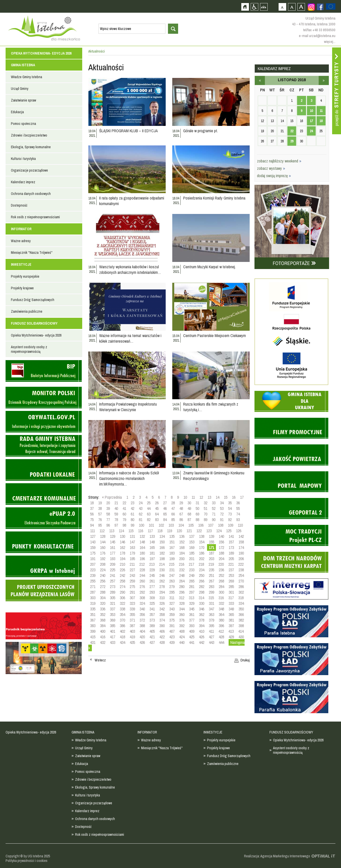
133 (152, 536)
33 (214, 503)
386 (122, 626)
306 (122, 598)
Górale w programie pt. (201, 131)
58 (108, 514)
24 (141, 503)
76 (100, 520)
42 (132, 508)
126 (239, 531)
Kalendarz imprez (23, 182)
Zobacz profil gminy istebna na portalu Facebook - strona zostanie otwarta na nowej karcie (320, 7)
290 (122, 592)
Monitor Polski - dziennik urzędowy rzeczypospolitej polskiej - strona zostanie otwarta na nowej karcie (44, 398)
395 (211, 626)
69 (197, 514)
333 (231, 603)
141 (231, 536)
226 (122, 570)
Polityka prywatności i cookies (27, 861)
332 (221, 603)
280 (182, 587)
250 (202, 575)
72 (222, 514)
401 (113, 631)
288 (103, 592)
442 (202, 642)
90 (214, 520)
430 (241, 637)
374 (162, 620)
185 (192, 553)
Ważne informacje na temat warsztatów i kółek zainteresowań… (130, 338)
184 (182, 553)
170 (202, 547)
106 (201, 525)
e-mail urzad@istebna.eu (317, 36)
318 (241, 598)
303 (93, 598)
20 (108, 503)
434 (122, 642)
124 (219, 531)
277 (152, 587)
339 (132, 609)
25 (149, 503)
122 (199, 531)
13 (209, 497)
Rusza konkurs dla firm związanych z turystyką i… (211, 407)
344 (182, 609)
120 (179, 531)
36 (238, 503)
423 (172, 637)
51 (206, 508)
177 (113, 553)
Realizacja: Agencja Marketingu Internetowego (277, 856)
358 (162, 614)
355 (132, 614)
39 (108, 508)
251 (211, 575)
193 (113, 559)
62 (141, 514)
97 (116, 525)
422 (162, 637)
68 (189, 514)
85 (173, 520)
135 (172, 536)
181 (152, 553)
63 (149, 514)
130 (122, 536)
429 (231, 637)
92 (230, 520)
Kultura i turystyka (23, 159)
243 (132, 575)
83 (157, 520)
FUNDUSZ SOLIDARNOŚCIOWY (34, 323)
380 (221, 620)
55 (238, 508)
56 (92, 514)
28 (173, 503)
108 (221, 525)
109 (231, 525)
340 (142, 609)
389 (152, 626)
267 (211, 581)
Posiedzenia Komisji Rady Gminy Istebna (214, 198)
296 (182, 592)
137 (192, 536)
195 (132, 559)
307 (132, 598)
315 (211, 598)
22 (124, 503)
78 (116, 520)
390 (162, 626)
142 (241, 536)
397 (231, 626)
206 (241, 559)
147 (132, 542)
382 (241, 620)
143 (93, 542)
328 (182, 603)
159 (93, 547)
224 (103, 570)
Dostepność (19, 205)
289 (113, 592)
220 (221, 564)
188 (221, 553)
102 (161, 525)
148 (142, 542)
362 (202, 614)
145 (113, 542)
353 (113, 614)
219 (211, 564)
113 (112, 531)
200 (182, 559)
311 (172, 598)
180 (142, 553)
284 (221, 587)
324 (142, 603)
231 (172, 570)
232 (182, 570)
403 (132, 631)
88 (197, 520)
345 (192, 609)
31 (197, 503)
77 (108, 520)
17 (242, 497)
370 (122, 620)
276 (142, 587)
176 (103, 553)
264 (182, 581)
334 (241, 603)
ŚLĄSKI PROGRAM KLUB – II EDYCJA (129, 131)
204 (221, 559)
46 (165, 508)
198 (162, 559)
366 (241, 614)
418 (122, 637)
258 (122, 581)
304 (103, 598)
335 (93, 609)
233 (192, 570)
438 (162, 642)
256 (103, 581)
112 (102, 531)
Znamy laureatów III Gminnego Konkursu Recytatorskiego (214, 476)
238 (241, 570)
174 (241, 547)
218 (201, 564)
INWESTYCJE (21, 264)
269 (231, 581)
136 (182, 536)
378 (202, 620)
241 (113, 575)
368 (103, 620)
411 (211, 631)
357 (152, 614)
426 (202, 637)
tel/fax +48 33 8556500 (319, 30)
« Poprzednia (112, 497)
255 (93, 581)
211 (132, 564)
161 (113, 547)
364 (221, 614)
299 (211, 592)
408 (182, 631)
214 (162, 564)
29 (181, 503)
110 (240, 525)
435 (132, 642)
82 (149, 520)
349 (231, 609)
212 (142, 564)
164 (142, 547)
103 (171, 525)
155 (211, 542)
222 (241, 564)
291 (132, 592)
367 (93, 620)
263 (172, 581)
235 (211, 570)
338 (122, 609)
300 (221, 592)
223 (93, 570)
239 (93, 575)
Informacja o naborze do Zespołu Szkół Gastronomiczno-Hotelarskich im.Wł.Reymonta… (129, 478)
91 (222, 520)
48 (181, 508)
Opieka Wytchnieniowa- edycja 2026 (41, 53)
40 (116, 508)
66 (173, 514)
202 (202, 559)
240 (103, 575)
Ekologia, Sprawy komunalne (31, 147)
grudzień (324, 80)
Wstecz (100, 660)
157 (231, 542)
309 (152, 598)
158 (241, 542)
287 (93, 592)
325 (152, 603)
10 (185, 497)
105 (191, 525)
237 (231, 570)
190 (241, 553)
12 (201, 497)
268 (221, 581)
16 (234, 497)
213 (152, 564)
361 (192, 614)
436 (142, 642)
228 (142, 570)
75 (92, 520)
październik (260, 80)
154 (202, 542)
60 (124, 514)
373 (152, 620)
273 (113, 587)
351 (93, 614)
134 (162, 536)
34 (222, 503)
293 (152, 592)
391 (172, 626)
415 (93, 637)
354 (122, 614)
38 (100, 508)
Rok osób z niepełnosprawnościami (35, 217)
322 (122, 603)
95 (100, 525)
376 (182, 620)
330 (202, 603)
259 (132, 581)
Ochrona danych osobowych (31, 194)
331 (211, 603)
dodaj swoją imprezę (274, 176)
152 (182, 542)
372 (142, 620)
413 (231, 631)
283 (211, 587)
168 (182, 547)
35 (230, 503)
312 (182, 598)
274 (122, 587)
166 (162, 547)
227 (132, 570)
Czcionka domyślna (282, 7)
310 (162, 598)
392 (182, 626)
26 (157, 503)
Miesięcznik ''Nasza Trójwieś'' (32, 253)
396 (221, 626)
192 (103, 559)
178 (122, 553)
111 (92, 531)
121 (189, 531)
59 (116, 514)
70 (206, 514)
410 (202, 631)
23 (132, 503)
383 (93, 626)
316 (221, 598)
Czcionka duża (301, 7)
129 (113, 536)
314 (201, 598)
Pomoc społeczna (23, 124)
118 (160, 531)
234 (202, 570)
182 (162, 553)
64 (157, 514)
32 (206, 503)
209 (113, 564)
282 (202, 587)
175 (93, 553)
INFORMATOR (21, 229)
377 (192, 620)
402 (122, 631)
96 (108, 525)
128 (103, 536)
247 (172, 575)
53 (222, 508)
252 (221, 575)
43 (141, 508)
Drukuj (245, 660)
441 (192, 642)
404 (142, 631)
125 (229, 531)
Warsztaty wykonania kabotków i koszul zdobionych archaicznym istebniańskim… (130, 270)
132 (142, 536)
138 (202, 536)
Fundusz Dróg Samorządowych (33, 300)
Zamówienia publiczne (27, 311)
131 (132, 536)
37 (92, 508)
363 (211, 614)
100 (141, 525)
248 (182, 575)
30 (189, 503)
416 (103, 637)
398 (241, 626)
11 (193, 497)
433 (113, 642)
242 (122, 575)
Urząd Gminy (20, 89)
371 (132, 620)
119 (169, 531)
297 (192, 592)
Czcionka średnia (292, 7)
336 (103, 609)
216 (182, 564)
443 (211, 642)
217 (191, 564)
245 (152, 575)
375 (172, 620)
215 (172, 564)
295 (172, 592)
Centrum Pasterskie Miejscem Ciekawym (215, 336)
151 (172, 542)
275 (132, 587)
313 (191, 598)
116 (141, 531)
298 (202, 592)
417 (113, 637)
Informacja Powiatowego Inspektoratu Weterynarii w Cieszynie (128, 407)
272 (103, 587)
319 (93, 603)
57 (100, 514)
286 (241, 587)
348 (221, 609)
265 (192, 581)
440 (182, 642)
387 (132, 626)
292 (142, 592)
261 (152, 581)
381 (231, 620)
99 (132, 525)
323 (132, 603)
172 (221, 547)
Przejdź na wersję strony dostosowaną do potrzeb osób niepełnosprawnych (254, 7)
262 (162, 581)
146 (122, 542)
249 (192, 575)
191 (93, 559)
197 (152, 559)
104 (181, 525)
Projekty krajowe (22, 288)
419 (132, 637)
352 (103, 614)
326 (162, 603)
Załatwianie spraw (23, 100)
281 (192, 587)
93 (238, 520)
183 (172, 553)
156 (221, 542)
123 (209, 531)
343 (172, 609)
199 (172, 559)
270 (241, 581)
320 (103, 603)
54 (230, 508)
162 (122, 547)
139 (211, 536)
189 (231, 553)
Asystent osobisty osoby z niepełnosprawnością (29, 349)
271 (93, 587)
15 (226, 497)
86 (181, 520)
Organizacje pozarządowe (29, 170)
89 (206, 520)
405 (152, 631)
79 (124, 520)
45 (157, 508)
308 (142, 598)
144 (103, 542)
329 (192, 603)
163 (132, 547)
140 (221, 536)
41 (124, 508)
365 (231, 614)
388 (142, 626)
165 (152, 547)
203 (211, 559)
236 (221, 570)
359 (172, 614)
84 (165, 520)
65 (165, 514)
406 (162, 631)
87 (189, 520)
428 (221, 637)
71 (214, 514)
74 (238, 514)
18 (92, 503)
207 (93, 564)
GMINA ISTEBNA (23, 65)
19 (100, 503)
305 (113, 598)
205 (231, 559)
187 (211, 553)
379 (211, 620)
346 (202, 609)
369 (113, 620)
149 (152, 542)
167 (172, 547)
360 (182, 614)
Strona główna (245, 7)
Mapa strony (264, 7)
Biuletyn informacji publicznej (44, 371)
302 (241, 592)
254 (241, 575)
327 (172, 603)
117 (150, 531)
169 (192, 547)
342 (162, 609)
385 (113, 626)
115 (131, 531)
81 (141, 520)
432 (103, 642)
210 (122, 564)
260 (142, 581)
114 (121, 531)
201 (192, 559)
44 (149, 508)
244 (142, 575)
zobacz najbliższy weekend (279, 161)
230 (162, 570)
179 (132, 553)
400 (103, 631)
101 (151, 525)
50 (197, 508)
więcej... (330, 41)
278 (162, 587)
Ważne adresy (21, 241)
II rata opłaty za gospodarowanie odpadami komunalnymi (132, 201)
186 (202, 553)
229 (152, 570)
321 (113, 603)
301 (231, 592)
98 (124, 525)
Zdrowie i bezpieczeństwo (29, 135)
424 (182, 637)
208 (103, 564)
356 (142, 614)
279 (172, 587)
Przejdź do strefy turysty (337, 91)
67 (181, 514)
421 (152, 637)
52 (214, 508)
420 (142, 637)
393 (192, 626)
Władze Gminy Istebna (27, 77)
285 (231, 587)
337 (113, 609)
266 (202, 581)
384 (103, 626)
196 (142, 559)
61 (132, 514)
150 (162, 542)
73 (230, 514)
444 (221, 642)
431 (93, 642)
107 (211, 525)
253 (231, 575)
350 (241, 609)
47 (173, 508)
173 (231, 547)
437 (152, 642)
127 (93, 536)
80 (132, 520)
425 (192, 637)
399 (93, 631)
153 (192, 542)
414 (241, 631)
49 (189, 508)
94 (92, 525)
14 (217, 497)
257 (113, 581)
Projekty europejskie (25, 276)
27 (165, 503)
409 (192, 631)
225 (113, 570)
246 (162, 575)
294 (162, 592)
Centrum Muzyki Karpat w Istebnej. (209, 267)
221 (231, 564)
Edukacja (17, 112)
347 (211, 609)
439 (172, 642)
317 (231, 598)
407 (172, 631)
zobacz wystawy (271, 168)
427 (211, 637)
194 (122, 559)
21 (116, 503)
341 (152, 609)
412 (221, 631)
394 (202, 626)
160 (103, 547)
